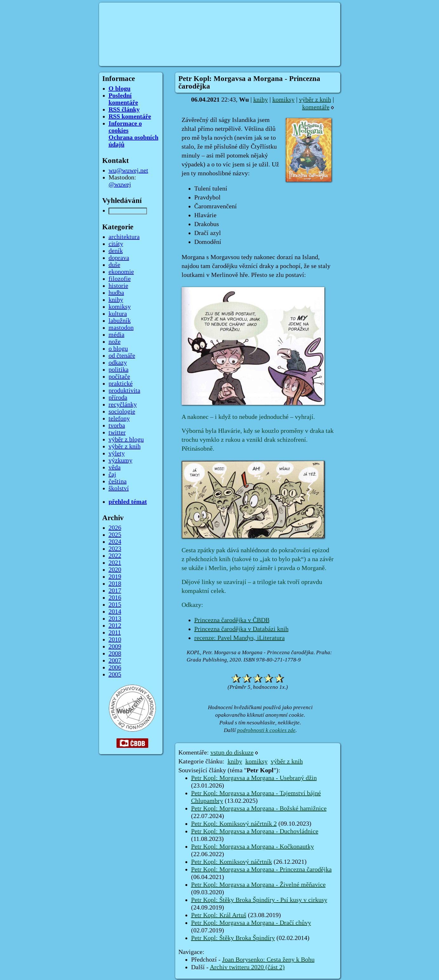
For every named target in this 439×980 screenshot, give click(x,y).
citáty (116, 244)
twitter (117, 433)
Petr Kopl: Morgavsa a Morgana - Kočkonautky (253, 847)
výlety (117, 453)
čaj (112, 474)
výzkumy (120, 460)
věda (115, 467)
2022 (115, 556)
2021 (115, 563)
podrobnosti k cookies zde (266, 730)
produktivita (124, 391)
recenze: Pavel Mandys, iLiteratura (239, 638)
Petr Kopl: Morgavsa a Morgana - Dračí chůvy (251, 923)
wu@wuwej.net (128, 171)
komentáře (316, 107)
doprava (119, 258)
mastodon (121, 328)
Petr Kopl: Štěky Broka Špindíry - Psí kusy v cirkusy (259, 900)
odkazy (118, 363)
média (116, 335)
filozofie (120, 279)
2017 (115, 591)
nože (115, 342)
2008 (115, 654)
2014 (115, 612)
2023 (115, 549)
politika (119, 370)
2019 (115, 577)
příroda (118, 398)
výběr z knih (315, 100)
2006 (115, 668)
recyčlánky (123, 405)
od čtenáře (122, 356)
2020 (115, 570)
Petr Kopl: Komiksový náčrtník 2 (234, 824)
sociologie (122, 412)
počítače (119, 377)
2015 (115, 605)
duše (114, 265)
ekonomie (121, 272)
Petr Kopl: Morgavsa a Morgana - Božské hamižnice (259, 809)
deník (116, 251)
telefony (119, 419)
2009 (115, 647)
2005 (115, 675)
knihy (261, 100)
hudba (116, 293)
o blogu (118, 349)
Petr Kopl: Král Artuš (219, 915)
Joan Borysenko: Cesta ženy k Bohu (268, 960)
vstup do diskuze (232, 753)
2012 (115, 626)
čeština (118, 481)
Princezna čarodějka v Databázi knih (241, 629)
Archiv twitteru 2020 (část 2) (247, 967)
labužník (120, 321)
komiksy (283, 100)
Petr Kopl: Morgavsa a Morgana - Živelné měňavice (258, 885)
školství (119, 488)
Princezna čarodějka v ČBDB (232, 620)
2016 (115, 598)
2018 (115, 584)
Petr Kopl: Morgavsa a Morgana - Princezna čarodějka (261, 869)
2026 (115, 528)
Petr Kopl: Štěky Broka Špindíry (233, 938)
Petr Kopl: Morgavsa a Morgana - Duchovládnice (255, 831)
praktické (121, 384)
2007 (115, 661)
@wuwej (120, 185)
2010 (115, 640)
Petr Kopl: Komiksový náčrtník (232, 862)
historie (118, 286)
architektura (124, 237)
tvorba (117, 426)
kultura (118, 314)
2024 (115, 542)
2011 (115, 633)
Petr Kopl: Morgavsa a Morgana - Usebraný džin (254, 778)
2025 (115, 535)
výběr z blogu (126, 440)
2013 (115, 619)
